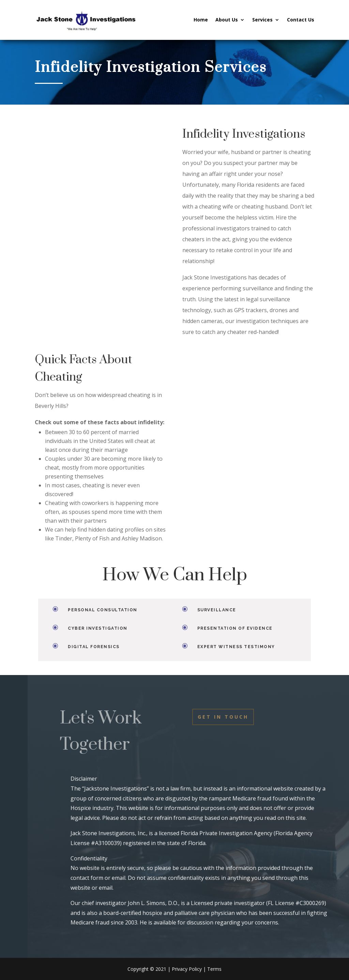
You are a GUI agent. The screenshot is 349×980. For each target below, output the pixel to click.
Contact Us (301, 20)
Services (262, 20)
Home (201, 20)
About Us (227, 20)
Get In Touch (223, 717)
